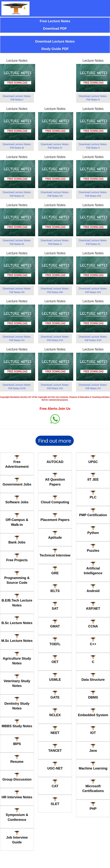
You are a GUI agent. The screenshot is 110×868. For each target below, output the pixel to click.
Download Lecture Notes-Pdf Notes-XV (17, 339)
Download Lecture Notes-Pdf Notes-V (93, 146)
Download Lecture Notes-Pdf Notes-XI (93, 242)
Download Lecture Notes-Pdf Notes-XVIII (17, 387)
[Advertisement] (55, 70)
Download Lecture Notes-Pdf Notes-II (93, 98)
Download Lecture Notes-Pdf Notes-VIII (93, 194)
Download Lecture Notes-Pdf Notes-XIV (93, 290)
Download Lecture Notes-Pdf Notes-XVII (93, 339)
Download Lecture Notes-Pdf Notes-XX (93, 387)
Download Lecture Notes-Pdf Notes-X (55, 242)
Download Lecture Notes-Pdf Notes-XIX (55, 387)
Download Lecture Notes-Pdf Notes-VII (55, 194)
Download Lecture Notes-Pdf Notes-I (17, 98)
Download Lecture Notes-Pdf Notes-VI (17, 194)
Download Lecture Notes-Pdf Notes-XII (17, 290)
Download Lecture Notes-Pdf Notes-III (17, 146)
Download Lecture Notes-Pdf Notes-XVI (55, 339)
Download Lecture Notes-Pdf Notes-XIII (55, 290)
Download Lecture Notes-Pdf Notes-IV (55, 146)
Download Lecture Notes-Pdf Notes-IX (17, 242)
